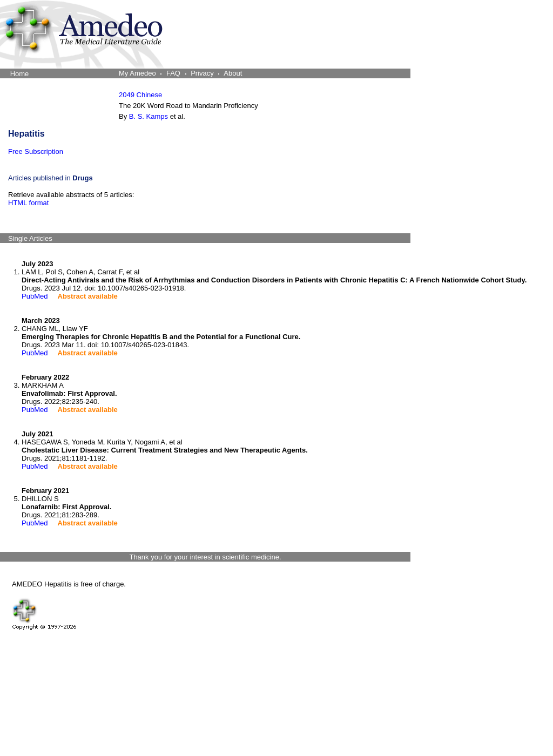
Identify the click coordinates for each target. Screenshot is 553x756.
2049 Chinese (140, 95)
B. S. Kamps (149, 116)
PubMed (35, 296)
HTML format (28, 203)
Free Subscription (36, 151)
